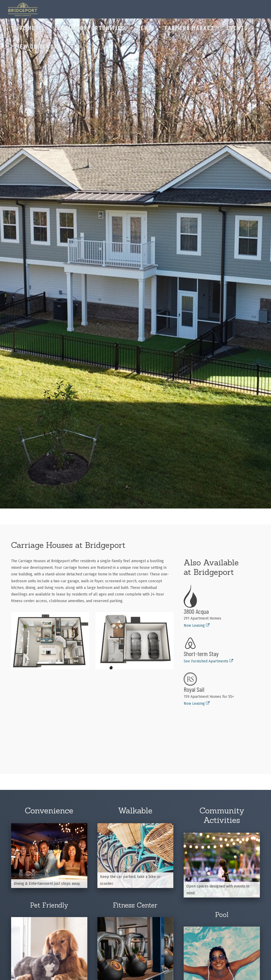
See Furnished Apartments (208, 661)
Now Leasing (197, 626)
